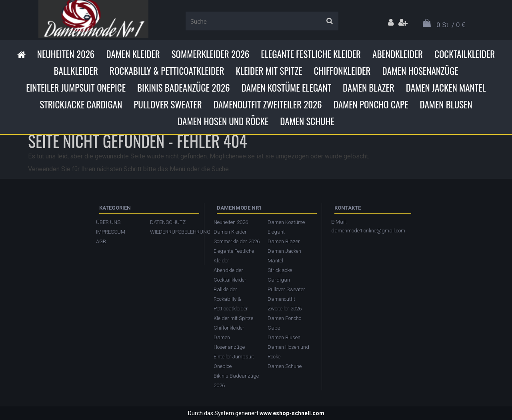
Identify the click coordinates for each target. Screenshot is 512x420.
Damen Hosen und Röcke (223, 121)
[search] (329, 21)
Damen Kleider (133, 54)
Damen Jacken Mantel (446, 88)
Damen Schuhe (307, 121)
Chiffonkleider (342, 71)
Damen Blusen (446, 104)
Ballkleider (76, 71)
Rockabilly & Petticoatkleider (167, 71)
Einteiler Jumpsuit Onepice (76, 88)
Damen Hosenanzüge (420, 71)
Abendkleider (398, 54)
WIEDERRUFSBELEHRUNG (173, 232)
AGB (101, 241)
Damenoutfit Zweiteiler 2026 (268, 104)
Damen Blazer (369, 88)
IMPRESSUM (111, 232)
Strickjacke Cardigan (81, 104)
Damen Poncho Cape (371, 104)
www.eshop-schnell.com (292, 413)
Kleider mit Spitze (269, 71)
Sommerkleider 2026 (211, 54)
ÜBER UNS (108, 222)
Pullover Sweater (168, 104)
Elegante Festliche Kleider (311, 54)
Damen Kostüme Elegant (286, 88)
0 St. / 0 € (451, 25)
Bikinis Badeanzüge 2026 (184, 88)
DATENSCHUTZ (168, 222)
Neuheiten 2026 (66, 54)
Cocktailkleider (465, 54)
